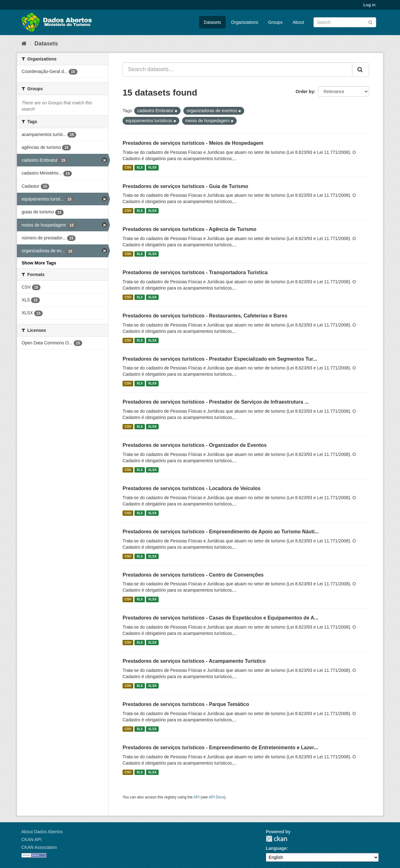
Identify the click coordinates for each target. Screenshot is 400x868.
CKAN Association (39, 847)
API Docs (217, 797)
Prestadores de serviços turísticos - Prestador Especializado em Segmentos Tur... (220, 359)
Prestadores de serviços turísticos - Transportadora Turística (195, 272)
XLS (139, 168)
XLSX (152, 168)
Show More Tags (39, 263)
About (298, 22)
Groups (275, 22)
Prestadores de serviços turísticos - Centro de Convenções (193, 575)
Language (276, 848)
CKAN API (32, 839)
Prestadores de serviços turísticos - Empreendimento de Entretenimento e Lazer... (220, 748)
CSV (128, 168)
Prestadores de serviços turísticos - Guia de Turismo (185, 186)
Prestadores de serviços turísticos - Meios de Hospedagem (193, 143)
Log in (369, 5)
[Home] (24, 44)
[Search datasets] (345, 22)
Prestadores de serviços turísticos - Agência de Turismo (189, 229)
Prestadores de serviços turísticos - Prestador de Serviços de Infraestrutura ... (216, 402)
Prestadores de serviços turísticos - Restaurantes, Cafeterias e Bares (205, 316)
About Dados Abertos (42, 832)
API (196, 797)
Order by (305, 92)
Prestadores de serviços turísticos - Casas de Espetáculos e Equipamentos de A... (221, 618)
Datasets (212, 22)
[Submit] (370, 22)
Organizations (245, 22)
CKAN (276, 839)
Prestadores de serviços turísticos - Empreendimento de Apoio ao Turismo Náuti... (221, 532)
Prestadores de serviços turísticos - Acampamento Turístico (194, 661)
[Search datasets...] (237, 70)
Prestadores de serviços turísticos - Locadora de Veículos (192, 488)
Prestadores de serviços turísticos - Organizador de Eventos (195, 445)
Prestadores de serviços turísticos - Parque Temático (186, 704)
